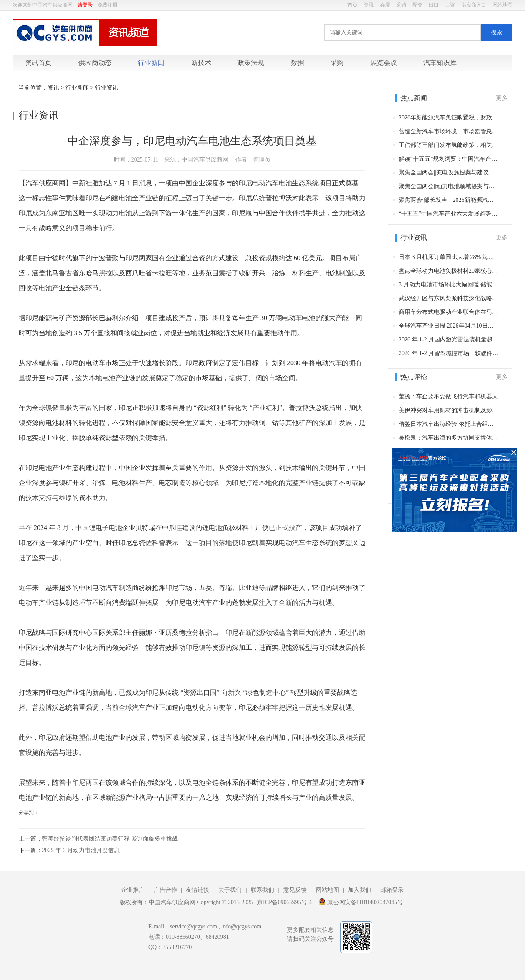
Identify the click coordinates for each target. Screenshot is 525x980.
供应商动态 (95, 63)
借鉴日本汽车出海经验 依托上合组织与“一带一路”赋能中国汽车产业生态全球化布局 (449, 424)
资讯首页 (38, 63)
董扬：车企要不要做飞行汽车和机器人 (448, 397)
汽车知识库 (440, 63)
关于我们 (230, 890)
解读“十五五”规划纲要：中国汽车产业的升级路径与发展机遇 (449, 159)
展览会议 (384, 63)
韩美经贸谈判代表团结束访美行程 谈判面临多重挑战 (110, 839)
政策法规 (251, 63)
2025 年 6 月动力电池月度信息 (81, 850)
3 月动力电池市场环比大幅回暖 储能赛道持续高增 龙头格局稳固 (449, 285)
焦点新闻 (414, 98)
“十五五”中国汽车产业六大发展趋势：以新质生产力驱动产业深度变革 (449, 214)
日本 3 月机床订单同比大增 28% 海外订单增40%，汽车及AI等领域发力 (449, 257)
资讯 (369, 5)
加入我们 (360, 890)
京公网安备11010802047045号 (361, 902)
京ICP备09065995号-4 (284, 902)
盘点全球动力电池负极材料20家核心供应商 (449, 271)
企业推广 (133, 890)
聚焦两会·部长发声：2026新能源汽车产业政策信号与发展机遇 (449, 200)
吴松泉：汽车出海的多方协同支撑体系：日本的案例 (449, 438)
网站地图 (502, 5)
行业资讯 (107, 88)
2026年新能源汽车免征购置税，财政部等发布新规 (449, 118)
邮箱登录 (392, 890)
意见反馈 (295, 890)
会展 (385, 5)
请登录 (85, 5)
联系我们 (262, 890)
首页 (352, 5)
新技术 (201, 63)
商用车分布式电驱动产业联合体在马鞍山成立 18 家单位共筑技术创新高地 (449, 312)
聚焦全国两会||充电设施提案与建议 (444, 173)
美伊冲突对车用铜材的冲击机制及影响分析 (449, 410)
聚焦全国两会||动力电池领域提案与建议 (449, 186)
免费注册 (107, 5)
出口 (434, 5)
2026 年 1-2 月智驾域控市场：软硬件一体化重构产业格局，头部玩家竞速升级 (449, 353)
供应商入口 (474, 5)
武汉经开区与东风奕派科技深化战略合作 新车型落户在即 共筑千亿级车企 (449, 298)
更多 (502, 98)
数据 (297, 63)
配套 (417, 5)
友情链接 (197, 890)
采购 (401, 5)
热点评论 (414, 377)
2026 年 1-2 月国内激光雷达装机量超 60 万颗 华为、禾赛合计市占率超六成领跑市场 (449, 340)
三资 (450, 5)
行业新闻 (151, 63)
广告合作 (165, 890)
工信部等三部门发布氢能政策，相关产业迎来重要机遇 (449, 145)
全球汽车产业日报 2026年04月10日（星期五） (449, 326)
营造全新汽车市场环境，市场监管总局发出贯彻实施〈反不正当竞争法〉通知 (449, 131)
